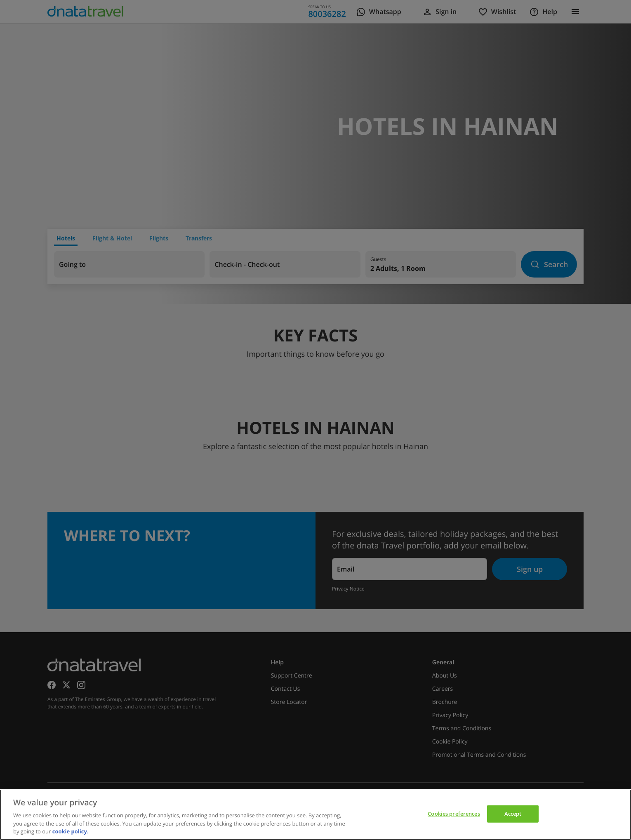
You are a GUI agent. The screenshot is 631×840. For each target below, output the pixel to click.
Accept (513, 814)
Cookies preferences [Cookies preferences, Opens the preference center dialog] (454, 814)
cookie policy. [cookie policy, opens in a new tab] (71, 831)
